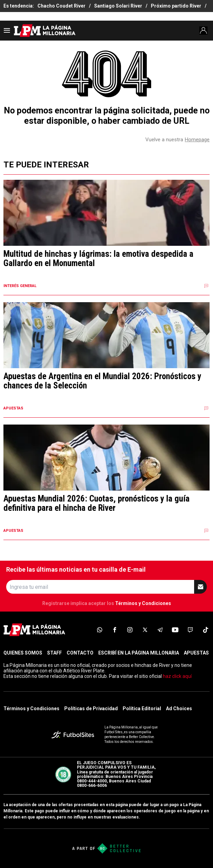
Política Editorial (142, 708)
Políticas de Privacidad (91, 708)
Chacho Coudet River (61, 6)
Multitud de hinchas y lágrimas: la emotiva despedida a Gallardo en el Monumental (98, 259)
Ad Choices (179, 708)
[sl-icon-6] (175, 630)
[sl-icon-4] (145, 630)
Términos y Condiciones (143, 603)
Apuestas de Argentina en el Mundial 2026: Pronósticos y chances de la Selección (102, 381)
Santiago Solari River (118, 6)
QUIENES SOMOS (23, 653)
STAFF (54, 653)
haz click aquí (177, 676)
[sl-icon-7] (190, 630)
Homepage (197, 140)
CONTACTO (80, 653)
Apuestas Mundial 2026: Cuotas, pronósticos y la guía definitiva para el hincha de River (97, 503)
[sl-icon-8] (205, 630)
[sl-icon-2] (115, 630)
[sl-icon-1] (100, 630)
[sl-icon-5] (160, 630)
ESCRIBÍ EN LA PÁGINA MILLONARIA (139, 653)
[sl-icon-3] (130, 630)
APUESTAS (196, 653)
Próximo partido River (176, 6)
